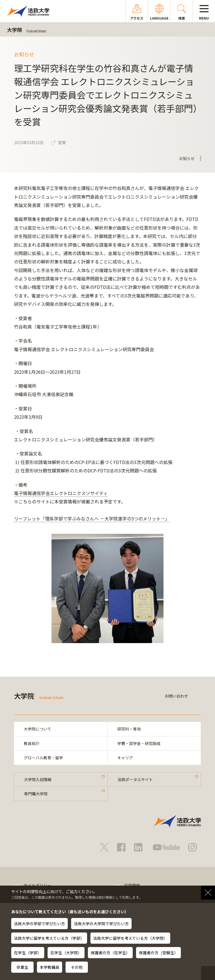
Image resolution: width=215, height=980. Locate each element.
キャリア (125, 758)
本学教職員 (50, 967)
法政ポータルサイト (135, 779)
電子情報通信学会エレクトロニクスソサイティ (61, 493)
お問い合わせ (176, 696)
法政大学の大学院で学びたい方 (101, 924)
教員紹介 (32, 743)
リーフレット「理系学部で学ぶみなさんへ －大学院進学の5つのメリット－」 (92, 518)
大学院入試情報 (38, 779)
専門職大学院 (36, 794)
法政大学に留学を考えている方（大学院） (130, 938)
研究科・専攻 (129, 729)
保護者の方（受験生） (158, 953)
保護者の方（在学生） (110, 953)
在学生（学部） (28, 953)
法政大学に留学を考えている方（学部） (49, 938)
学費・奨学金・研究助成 (139, 743)
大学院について (38, 729)
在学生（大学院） (66, 953)
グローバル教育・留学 (43, 758)
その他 (77, 967)
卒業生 (22, 967)
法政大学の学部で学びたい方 (39, 924)
